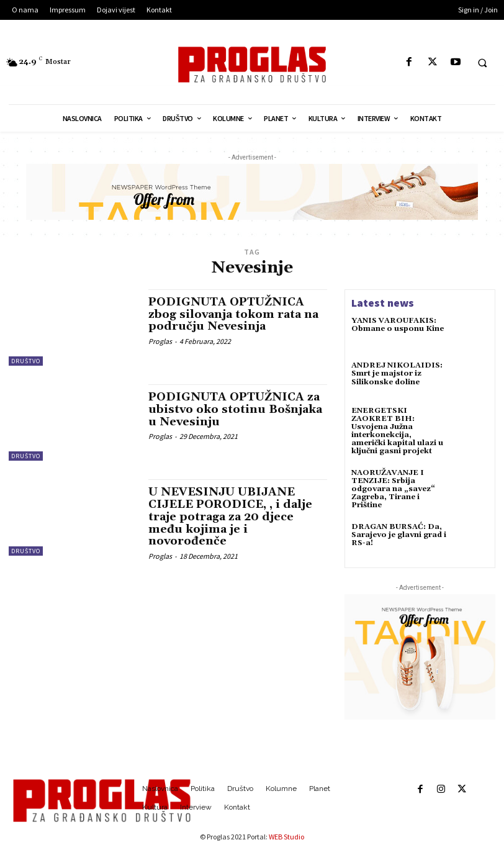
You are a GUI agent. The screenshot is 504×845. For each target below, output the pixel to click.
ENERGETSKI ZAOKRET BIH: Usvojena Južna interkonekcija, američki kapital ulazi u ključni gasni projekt (397, 431)
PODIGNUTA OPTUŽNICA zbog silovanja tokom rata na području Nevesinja (233, 314)
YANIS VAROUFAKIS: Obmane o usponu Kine (398, 325)
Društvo (26, 361)
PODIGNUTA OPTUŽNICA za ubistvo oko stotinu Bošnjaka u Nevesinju (235, 409)
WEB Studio (286, 837)
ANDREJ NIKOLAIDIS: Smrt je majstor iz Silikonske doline (397, 373)
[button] (482, 63)
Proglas (160, 341)
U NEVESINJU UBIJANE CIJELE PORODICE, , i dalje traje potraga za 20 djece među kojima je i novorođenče (230, 517)
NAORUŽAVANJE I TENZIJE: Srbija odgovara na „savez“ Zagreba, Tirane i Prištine (393, 489)
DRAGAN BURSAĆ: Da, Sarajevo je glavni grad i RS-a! (399, 535)
